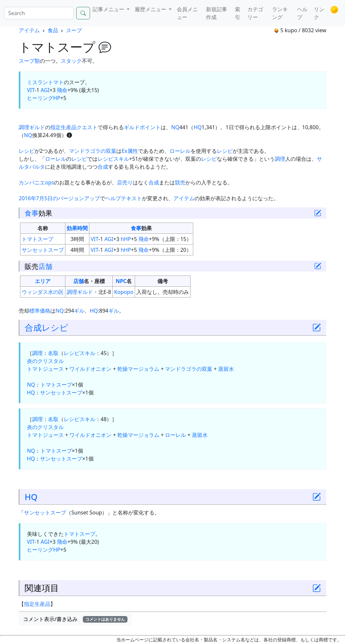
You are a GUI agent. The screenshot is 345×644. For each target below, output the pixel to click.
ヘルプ (302, 13)
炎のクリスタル (45, 361)
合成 (103, 167)
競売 (180, 182)
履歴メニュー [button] (151, 9)
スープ (74, 30)
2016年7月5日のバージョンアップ (59, 198)
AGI (45, 90)
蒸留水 (226, 369)
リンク (319, 13)
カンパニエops (36, 182)
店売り (125, 182)
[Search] (39, 13)
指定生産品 (37, 604)
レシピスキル (113, 159)
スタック (71, 61)
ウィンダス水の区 (43, 292)
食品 (53, 30)
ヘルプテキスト (124, 198)
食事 (32, 213)
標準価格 (40, 311)
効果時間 (77, 228)
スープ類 (29, 61)
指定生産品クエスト (74, 127)
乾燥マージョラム (138, 369)
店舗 (45, 266)
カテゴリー (255, 13)
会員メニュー (187, 13)
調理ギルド (32, 127)
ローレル (180, 151)
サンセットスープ (43, 250)
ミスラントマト (45, 82)
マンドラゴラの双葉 (93, 151)
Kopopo (124, 292)
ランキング (280, 13)
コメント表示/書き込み (75, 619)
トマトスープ (37, 239)
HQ (197, 127)
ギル (79, 311)
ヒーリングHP (44, 98)
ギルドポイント (142, 127)
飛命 (62, 90)
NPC (121, 281)
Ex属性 (130, 151)
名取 (53, 353)
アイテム (29, 30)
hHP (126, 239)
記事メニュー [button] (109, 9)
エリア (43, 281)
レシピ (27, 151)
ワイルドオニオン (90, 369)
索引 (238, 13)
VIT (31, 90)
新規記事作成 (217, 13)
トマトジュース (45, 369)
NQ (175, 127)
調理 (280, 159)
